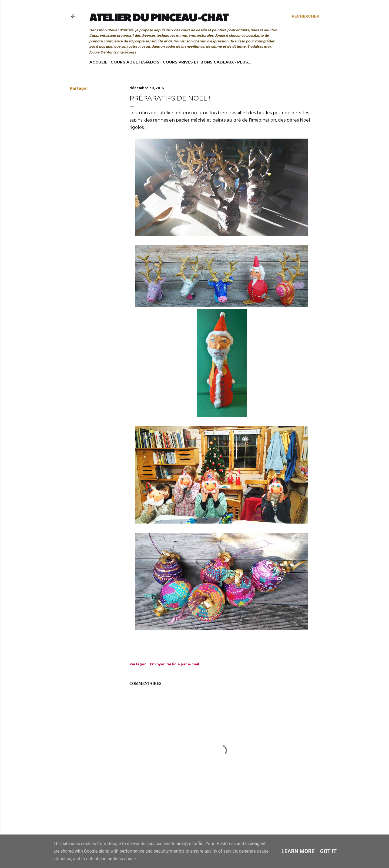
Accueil (98, 62)
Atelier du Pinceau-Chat (159, 17)
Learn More (298, 851)
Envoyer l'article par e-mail (175, 664)
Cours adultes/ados (135, 62)
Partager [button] (79, 88)
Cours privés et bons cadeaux (198, 62)
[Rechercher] (305, 16)
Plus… (244, 62)
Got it (328, 851)
